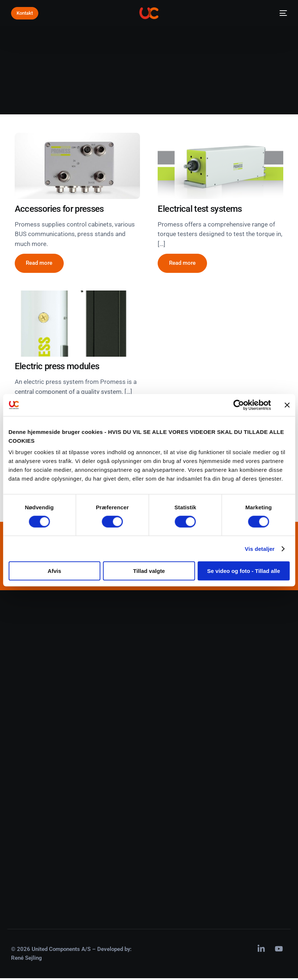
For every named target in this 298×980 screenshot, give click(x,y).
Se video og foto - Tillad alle (243, 571)
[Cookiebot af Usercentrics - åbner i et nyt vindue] (239, 405)
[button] (39, 264)
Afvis (54, 571)
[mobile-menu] (281, 13)
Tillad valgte (149, 571)
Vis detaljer (260, 548)
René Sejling (27, 960)
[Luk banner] (287, 405)
